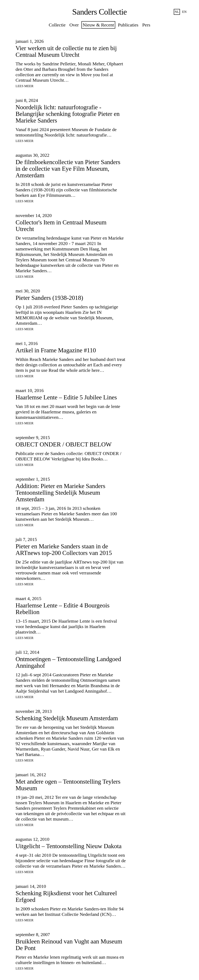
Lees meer (24, 86)
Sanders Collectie (100, 12)
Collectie (57, 25)
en (184, 12)
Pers (146, 25)
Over (74, 25)
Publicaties (128, 25)
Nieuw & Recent (98, 25)
